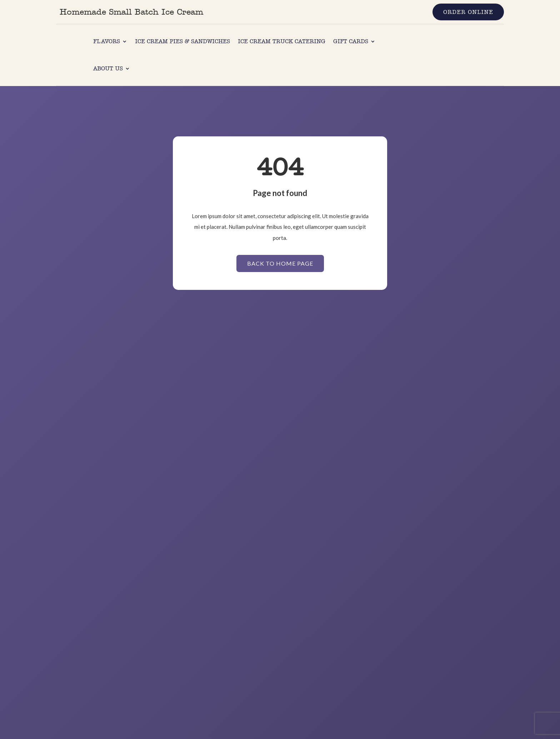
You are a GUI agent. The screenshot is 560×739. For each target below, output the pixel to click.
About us (108, 68)
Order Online (468, 12)
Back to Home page (280, 263)
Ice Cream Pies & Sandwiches (182, 41)
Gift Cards (351, 41)
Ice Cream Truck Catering (282, 41)
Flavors (107, 41)
